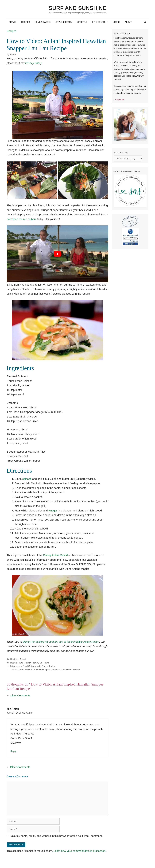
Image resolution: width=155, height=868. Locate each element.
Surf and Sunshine (77, 8)
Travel (13, 22)
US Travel (44, 663)
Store (117, 22)
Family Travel (31, 663)
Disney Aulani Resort (55, 555)
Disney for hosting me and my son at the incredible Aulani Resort (61, 642)
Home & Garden (43, 22)
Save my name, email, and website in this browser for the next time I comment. (56, 836)
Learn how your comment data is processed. (80, 851)
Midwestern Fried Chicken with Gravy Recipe (33, 666)
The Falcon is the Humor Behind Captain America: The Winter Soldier (45, 669)
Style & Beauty (64, 22)
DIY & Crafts (102, 22)
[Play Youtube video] (58, 254)
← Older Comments (18, 695)
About (128, 22)
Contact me (119, 100)
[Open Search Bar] (145, 22)
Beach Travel (17, 663)
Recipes (26, 22)
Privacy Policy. (34, 63)
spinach (27, 479)
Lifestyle (82, 22)
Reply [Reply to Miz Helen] (13, 751)
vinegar (53, 511)
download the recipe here (22, 219)
